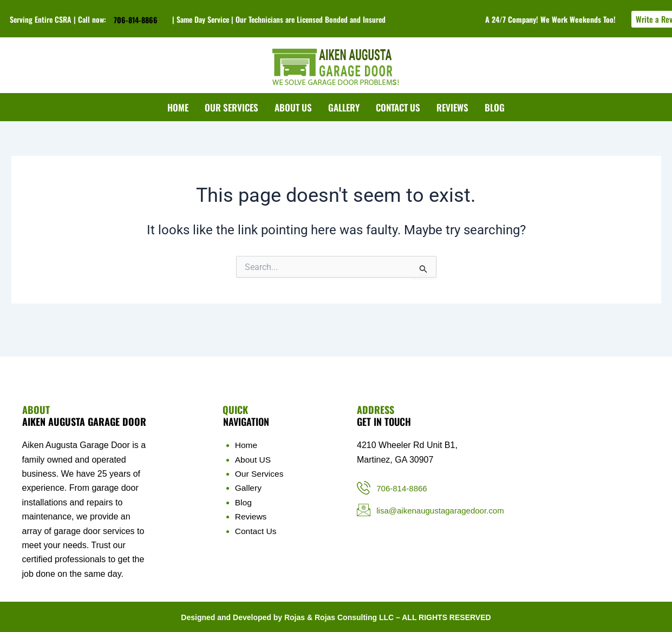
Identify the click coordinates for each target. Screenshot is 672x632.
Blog (244, 502)
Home (247, 445)
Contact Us (256, 531)
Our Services (260, 474)
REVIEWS (452, 107)
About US (253, 460)
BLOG (495, 107)
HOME (178, 107)
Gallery (249, 488)
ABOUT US (293, 107)
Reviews (251, 516)
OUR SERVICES (231, 107)
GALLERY (344, 107)
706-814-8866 (136, 20)
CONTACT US (398, 107)
